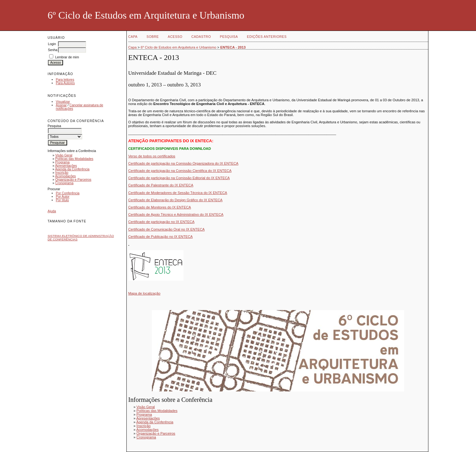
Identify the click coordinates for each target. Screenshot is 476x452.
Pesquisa (229, 37)
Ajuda (52, 211)
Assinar (61, 105)
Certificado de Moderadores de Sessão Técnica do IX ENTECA (178, 193)
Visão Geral (64, 155)
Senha (53, 50)
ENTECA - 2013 (233, 47)
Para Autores (65, 83)
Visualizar (63, 102)
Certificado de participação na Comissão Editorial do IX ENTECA (179, 178)
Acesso (175, 37)
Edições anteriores (267, 37)
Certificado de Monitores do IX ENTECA (160, 207)
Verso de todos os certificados (152, 156)
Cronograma (64, 183)
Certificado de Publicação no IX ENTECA (161, 237)
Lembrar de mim (67, 57)
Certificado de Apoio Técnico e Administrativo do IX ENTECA (176, 214)
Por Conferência (68, 193)
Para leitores (65, 80)
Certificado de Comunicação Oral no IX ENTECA (167, 229)
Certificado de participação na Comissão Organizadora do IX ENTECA (183, 163)
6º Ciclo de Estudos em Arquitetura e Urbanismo (178, 47)
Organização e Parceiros (73, 180)
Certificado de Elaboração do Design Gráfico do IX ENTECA (175, 200)
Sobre (153, 37)
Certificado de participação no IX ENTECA (161, 222)
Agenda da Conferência (72, 169)
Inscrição (62, 173)
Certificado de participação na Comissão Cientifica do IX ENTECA (180, 171)
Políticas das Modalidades (74, 159)
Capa (133, 37)
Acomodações (66, 176)
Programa (62, 162)
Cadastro (201, 37)
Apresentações (66, 166)
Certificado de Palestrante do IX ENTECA (161, 185)
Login (52, 44)
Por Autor (63, 197)
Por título (62, 200)
